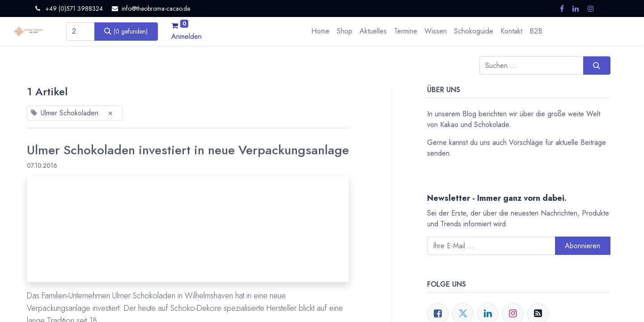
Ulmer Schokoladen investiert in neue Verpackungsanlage (188, 150)
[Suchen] (126, 31)
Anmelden (186, 36)
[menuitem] (320, 31)
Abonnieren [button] (583, 246)
